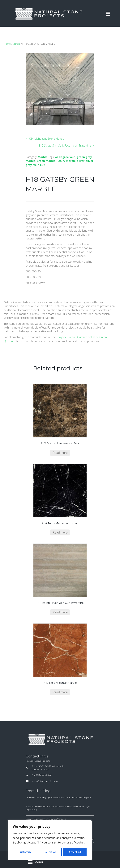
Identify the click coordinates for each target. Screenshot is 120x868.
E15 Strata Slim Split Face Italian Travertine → (67, 145)
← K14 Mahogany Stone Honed (45, 139)
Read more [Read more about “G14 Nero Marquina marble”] (60, 532)
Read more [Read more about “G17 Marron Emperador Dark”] (60, 453)
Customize (25, 852)
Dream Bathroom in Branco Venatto (46, 819)
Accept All (75, 852)
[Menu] (108, 14)
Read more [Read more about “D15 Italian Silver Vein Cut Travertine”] (60, 612)
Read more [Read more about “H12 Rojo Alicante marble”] (60, 692)
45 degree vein (65, 157)
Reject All (50, 852)
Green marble (46, 161)
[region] (50, 840)
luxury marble (66, 161)
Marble (17, 44)
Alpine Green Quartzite (73, 337)
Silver (81, 161)
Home (7, 44)
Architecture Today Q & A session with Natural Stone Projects (58, 797)
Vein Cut (39, 165)
